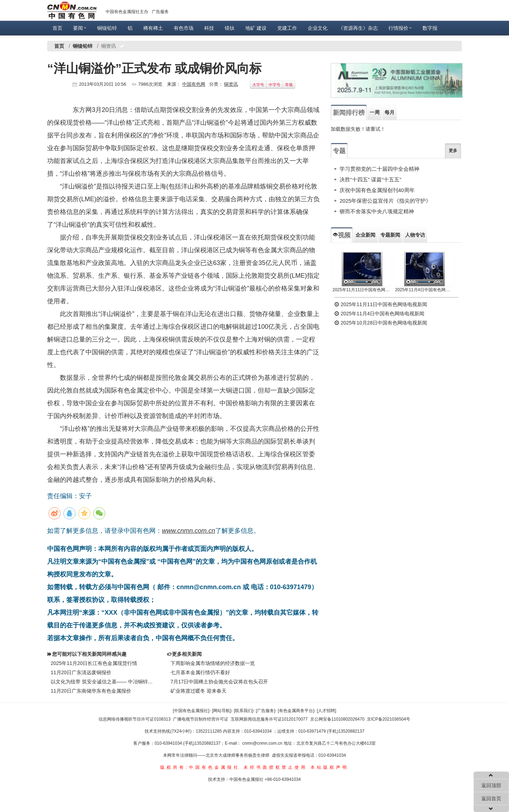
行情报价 (400, 28)
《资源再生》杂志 (358, 28)
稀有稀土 (153, 28)
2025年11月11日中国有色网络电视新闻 (362, 290)
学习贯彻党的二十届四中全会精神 (379, 169)
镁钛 (230, 28)
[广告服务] (266, 711)
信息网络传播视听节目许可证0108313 (135, 719)
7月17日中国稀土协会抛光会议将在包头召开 (219, 682)
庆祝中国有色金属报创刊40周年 (377, 190)
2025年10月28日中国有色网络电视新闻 (381, 323)
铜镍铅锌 (107, 28)
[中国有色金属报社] (191, 711)
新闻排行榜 (349, 113)
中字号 (275, 85)
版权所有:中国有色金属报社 (200, 767)
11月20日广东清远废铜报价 (81, 672)
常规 (289, 85)
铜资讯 (231, 84)
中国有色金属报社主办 (127, 12)
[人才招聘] (327, 711)
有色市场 (184, 28)
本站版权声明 (330, 767)
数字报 (430, 28)
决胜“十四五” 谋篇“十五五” (370, 179)
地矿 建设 (256, 28)
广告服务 (160, 12)
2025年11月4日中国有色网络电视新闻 (425, 290)
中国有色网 (194, 84)
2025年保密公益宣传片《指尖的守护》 (385, 201)
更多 (453, 151)
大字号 (258, 85)
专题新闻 (390, 235)
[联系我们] (244, 711)
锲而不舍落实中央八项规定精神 (377, 211)
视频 (342, 235)
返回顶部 (491, 785)
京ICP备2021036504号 (389, 719)
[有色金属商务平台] (296, 711)
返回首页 (491, 799)
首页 (57, 28)
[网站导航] (222, 711)
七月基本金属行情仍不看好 (200, 672)
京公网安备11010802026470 (337, 719)
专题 (339, 151)
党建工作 (287, 28)
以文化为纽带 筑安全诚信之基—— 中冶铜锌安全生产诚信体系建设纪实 (104, 682)
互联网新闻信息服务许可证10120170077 (269, 719)
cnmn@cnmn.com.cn (263, 743)
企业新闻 (365, 235)
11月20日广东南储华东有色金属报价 (91, 691)
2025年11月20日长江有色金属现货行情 (94, 663)
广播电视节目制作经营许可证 (201, 719)
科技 (209, 28)
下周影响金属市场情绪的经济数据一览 (213, 663)
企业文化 (318, 28)
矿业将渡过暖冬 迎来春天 (198, 691)
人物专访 (415, 235)
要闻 (80, 28)
